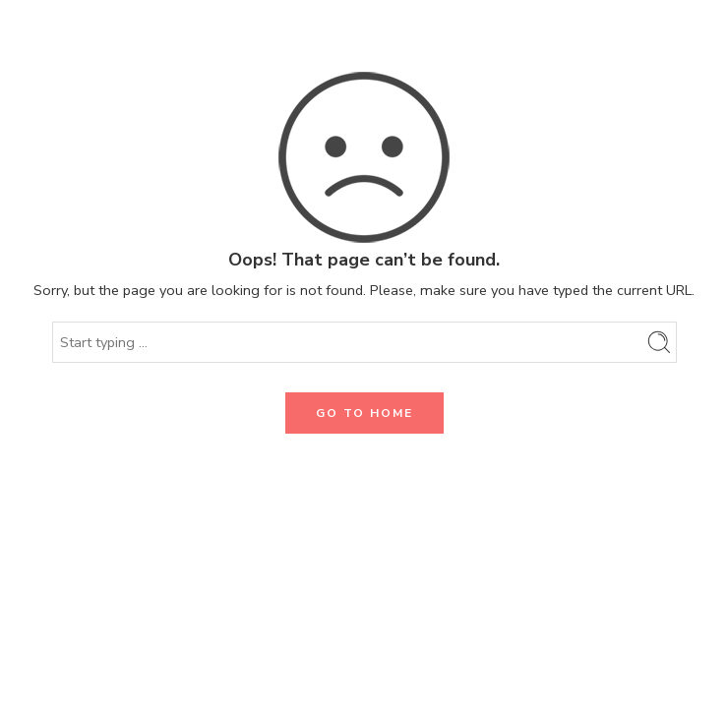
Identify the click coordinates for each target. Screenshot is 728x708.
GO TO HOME (364, 413)
